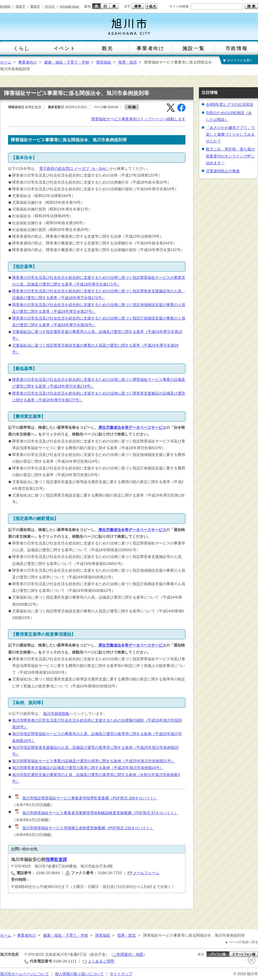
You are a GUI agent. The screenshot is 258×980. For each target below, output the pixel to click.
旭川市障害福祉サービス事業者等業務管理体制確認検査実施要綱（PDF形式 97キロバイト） (96, 813)
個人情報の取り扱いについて (79, 974)
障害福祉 (104, 62)
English (5, 6)
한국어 (50, 6)
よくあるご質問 (101, 961)
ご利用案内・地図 (128, 954)
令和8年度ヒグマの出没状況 (230, 104)
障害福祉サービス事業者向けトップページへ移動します (138, 119)
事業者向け (28, 62)
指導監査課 (56, 860)
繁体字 (35, 6)
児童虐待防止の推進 (223, 171)
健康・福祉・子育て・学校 (67, 62)
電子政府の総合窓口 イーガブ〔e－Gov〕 (74, 168)
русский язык (69, 6)
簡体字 (20, 6)
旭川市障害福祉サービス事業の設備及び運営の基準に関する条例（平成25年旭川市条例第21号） (93, 761)
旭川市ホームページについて (24, 974)
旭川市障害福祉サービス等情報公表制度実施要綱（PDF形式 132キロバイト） (84, 828)
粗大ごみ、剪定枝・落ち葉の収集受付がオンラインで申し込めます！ (230, 156)
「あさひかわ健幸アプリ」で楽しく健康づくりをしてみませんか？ (230, 134)
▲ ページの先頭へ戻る (241, 942)
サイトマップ (121, 974)
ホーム (6, 62)
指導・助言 (128, 62)
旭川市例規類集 (56, 714)
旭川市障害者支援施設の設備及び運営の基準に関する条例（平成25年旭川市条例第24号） (88, 768)
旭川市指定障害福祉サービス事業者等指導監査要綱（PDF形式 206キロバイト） (86, 798)
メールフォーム (146, 873)
